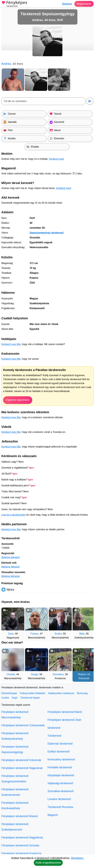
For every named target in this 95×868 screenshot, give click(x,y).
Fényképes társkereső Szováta (20, 845)
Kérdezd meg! (56, 159)
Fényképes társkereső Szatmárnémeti (15, 792)
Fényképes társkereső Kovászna (21, 853)
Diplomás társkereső (60, 744)
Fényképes (14, 4)
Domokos (58, 674)
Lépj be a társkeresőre (14, 515)
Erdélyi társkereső (59, 752)
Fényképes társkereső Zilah (64, 720)
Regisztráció (84, 4)
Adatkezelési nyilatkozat (61, 693)
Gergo (34, 674)
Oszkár (11, 674)
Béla (82, 634)
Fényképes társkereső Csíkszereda (23, 725)
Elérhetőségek (9, 693)
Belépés (67, 4)
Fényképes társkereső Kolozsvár (21, 760)
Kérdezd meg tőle (11, 344)
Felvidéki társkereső (60, 767)
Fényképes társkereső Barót (65, 712)
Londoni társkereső (59, 799)
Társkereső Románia (60, 807)
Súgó (15, 698)
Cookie (5, 698)
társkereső (54, 728)
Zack (11, 634)
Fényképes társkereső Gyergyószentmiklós (15, 779)
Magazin (53, 815)
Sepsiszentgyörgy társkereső (47, 233)
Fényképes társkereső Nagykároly (22, 838)
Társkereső (54, 736)
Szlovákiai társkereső (61, 791)
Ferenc (34, 634)
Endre (58, 634)
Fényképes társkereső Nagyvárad (22, 768)
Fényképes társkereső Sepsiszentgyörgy (15, 749)
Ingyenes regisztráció (18, 400)
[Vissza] (7, 623)
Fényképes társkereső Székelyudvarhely (15, 736)
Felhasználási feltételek (32, 693)
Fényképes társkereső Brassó (20, 816)
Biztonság (82, 693)
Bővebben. (78, 858)
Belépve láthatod (10, 557)
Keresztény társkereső (61, 759)
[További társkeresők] (88, 623)
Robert (82, 674)
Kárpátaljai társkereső (61, 775)
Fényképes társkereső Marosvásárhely (15, 715)
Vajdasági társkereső (60, 783)
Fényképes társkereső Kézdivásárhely (15, 806)
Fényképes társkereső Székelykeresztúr (15, 827)
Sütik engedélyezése (48, 863)
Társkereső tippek (30, 698)
